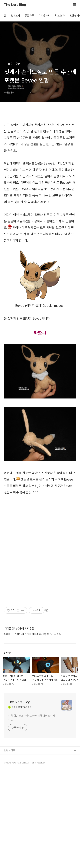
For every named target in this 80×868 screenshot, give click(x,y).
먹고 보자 (60, 16)
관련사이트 (9, 807)
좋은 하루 (29, 16)
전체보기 (15, 16)
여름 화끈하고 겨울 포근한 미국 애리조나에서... (31, 774)
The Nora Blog (15, 5)
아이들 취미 (45, 16)
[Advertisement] (40, 528)
